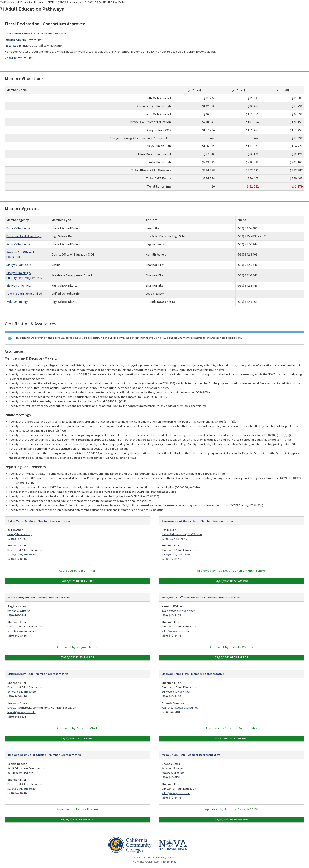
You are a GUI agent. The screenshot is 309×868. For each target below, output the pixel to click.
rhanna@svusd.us (19, 611)
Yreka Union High (17, 302)
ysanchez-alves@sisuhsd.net (180, 707)
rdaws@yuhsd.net (173, 773)
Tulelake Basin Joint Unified (24, 294)
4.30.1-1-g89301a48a (165, 862)
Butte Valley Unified (19, 228)
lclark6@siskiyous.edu (21, 712)
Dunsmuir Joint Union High (24, 236)
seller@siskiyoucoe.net (22, 554)
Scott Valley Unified (19, 244)
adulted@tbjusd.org (20, 773)
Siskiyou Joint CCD (19, 265)
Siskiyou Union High (19, 286)
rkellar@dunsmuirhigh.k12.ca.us (182, 534)
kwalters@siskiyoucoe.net (178, 611)
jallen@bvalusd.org (20, 534)
